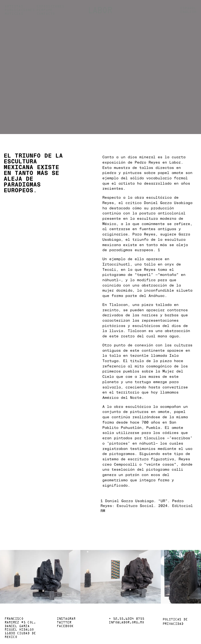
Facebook (65, 626)
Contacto (46, 14)
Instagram (66, 619)
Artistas (14, 6)
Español (188, 8)
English (188, 12)
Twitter (64, 623)
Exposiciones (50, 6)
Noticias (14, 14)
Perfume (45, 10)
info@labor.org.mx (126, 623)
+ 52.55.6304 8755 (126, 619)
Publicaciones (20, 10)
